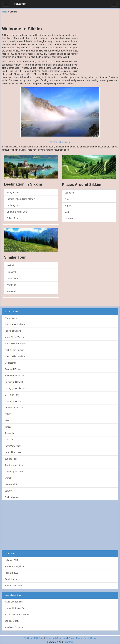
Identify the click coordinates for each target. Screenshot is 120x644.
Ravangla (9, 433)
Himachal (11, 272)
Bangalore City (12, 621)
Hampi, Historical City (15, 608)
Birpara (68, 206)
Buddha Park (11, 459)
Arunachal (11, 285)
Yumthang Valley (13, 401)
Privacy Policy (75, 638)
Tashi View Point (12, 446)
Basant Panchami (13, 586)
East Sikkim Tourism (14, 350)
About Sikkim (11, 318)
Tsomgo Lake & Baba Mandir (21, 199)
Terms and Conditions (56, 638)
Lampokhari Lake (13, 452)
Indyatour (20, 4)
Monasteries (10, 363)
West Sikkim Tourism (15, 356)
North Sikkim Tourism (15, 337)
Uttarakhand (12, 278)
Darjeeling (69, 193)
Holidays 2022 (11, 560)
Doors (67, 199)
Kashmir (11, 265)
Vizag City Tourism (14, 602)
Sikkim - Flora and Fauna (17, 615)
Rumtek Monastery (14, 465)
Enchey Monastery (14, 497)
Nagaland (11, 291)
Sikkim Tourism (12, 312)
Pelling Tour (12, 218)
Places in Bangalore (14, 566)
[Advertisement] (60, 20)
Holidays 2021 (11, 573)
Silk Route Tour (12, 395)
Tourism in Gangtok (14, 382)
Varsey (8, 427)
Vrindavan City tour (14, 627)
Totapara (69, 218)
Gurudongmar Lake (14, 408)
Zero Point (10, 440)
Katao (7, 420)
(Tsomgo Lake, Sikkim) (60, 142)
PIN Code (39, 638)
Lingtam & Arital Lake (17, 212)
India (5, 12)
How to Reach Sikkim (15, 324)
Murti (67, 212)
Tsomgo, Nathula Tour (15, 388)
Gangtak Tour (13, 192)
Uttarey (8, 491)
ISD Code (28, 638)
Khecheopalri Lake (14, 472)
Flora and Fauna (13, 369)
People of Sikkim (13, 331)
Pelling (8, 414)
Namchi (8, 478)
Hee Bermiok (11, 484)
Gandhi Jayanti (12, 579)
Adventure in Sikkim (14, 376)
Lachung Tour (13, 205)
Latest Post (10, 554)
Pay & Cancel (90, 638)
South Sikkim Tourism (15, 344)
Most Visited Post (13, 595)
